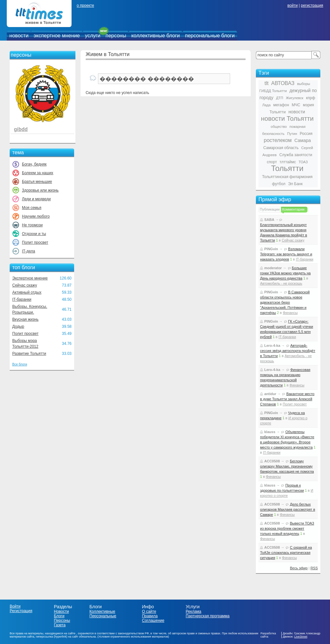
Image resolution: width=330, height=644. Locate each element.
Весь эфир (299, 568)
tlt (267, 83)
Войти (15, 606)
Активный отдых (27, 292)
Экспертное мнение (30, 278)
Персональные (103, 616)
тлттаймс (288, 162)
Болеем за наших (38, 173)
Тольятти (287, 168)
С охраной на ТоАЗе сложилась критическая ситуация (286, 553)
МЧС (296, 105)
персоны (116, 36)
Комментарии (293, 209)
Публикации (270, 209)
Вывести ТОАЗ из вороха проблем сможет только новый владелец (287, 528)
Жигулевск (295, 98)
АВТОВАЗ (283, 83)
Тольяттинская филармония (287, 177)
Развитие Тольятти (29, 354)
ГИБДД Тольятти (273, 91)
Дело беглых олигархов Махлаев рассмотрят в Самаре (288, 509)
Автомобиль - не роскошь (281, 283)
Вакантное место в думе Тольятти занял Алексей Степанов (287, 399)
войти (293, 5)
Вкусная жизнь (25, 319)
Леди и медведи (36, 199)
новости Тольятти (287, 118)
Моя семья (32, 208)
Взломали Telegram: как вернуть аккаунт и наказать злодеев (286, 254)
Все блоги (20, 364)
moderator (273, 268)
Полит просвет (35, 242)
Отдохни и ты (34, 234)
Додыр (18, 327)
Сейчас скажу (25, 285)
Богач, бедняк (34, 164)
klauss (270, 432)
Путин (292, 134)
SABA (269, 220)
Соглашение (153, 620)
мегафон (281, 105)
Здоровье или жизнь (40, 190)
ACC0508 (272, 461)
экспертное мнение (57, 36)
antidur (270, 394)
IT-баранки (22, 299)
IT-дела (29, 251)
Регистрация (21, 611)
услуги (93, 36)
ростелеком (278, 140)
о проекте (85, 5)
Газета (60, 625)
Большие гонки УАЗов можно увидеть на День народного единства (285, 273)
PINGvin (271, 249)
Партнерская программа (208, 616)
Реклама (193, 611)
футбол (279, 184)
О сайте (149, 611)
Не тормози (32, 225)
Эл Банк (295, 184)
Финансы (290, 313)
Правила (150, 616)
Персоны (62, 620)
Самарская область (281, 148)
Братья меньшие (37, 182)
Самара (302, 140)
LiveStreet (301, 637)
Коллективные (102, 611)
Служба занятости (296, 155)
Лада (267, 105)
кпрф (310, 98)
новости (19, 36)
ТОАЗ (303, 162)
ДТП (280, 98)
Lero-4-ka (272, 346)
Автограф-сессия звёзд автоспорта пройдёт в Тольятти (288, 351)
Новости (61, 611)
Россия (306, 134)
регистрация (312, 5)
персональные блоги (210, 36)
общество (279, 127)
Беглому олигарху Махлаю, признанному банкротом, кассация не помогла (287, 466)
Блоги (59, 616)
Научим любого (36, 216)
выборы (304, 84)
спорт (272, 162)
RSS (314, 568)
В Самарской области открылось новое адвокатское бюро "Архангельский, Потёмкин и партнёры (285, 302)
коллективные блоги (155, 36)
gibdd (21, 129)
